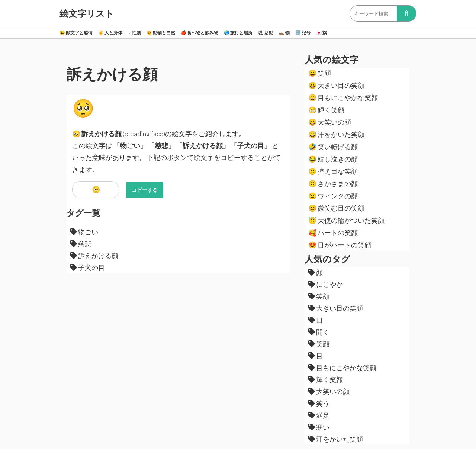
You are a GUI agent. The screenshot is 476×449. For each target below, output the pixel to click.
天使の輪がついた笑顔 (346, 220)
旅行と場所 (238, 33)
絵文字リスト (87, 13)
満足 (319, 415)
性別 (134, 33)
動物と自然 (161, 33)
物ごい (84, 232)
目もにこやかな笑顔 (343, 97)
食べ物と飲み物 (200, 33)
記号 (303, 33)
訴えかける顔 (94, 256)
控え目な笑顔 (333, 171)
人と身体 (110, 33)
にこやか (326, 284)
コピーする (145, 190)
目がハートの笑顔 (340, 245)
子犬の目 (88, 267)
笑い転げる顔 (333, 147)
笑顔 (320, 73)
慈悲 (81, 244)
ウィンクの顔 (333, 196)
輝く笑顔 (326, 110)
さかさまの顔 (333, 183)
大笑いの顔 (330, 122)
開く (319, 332)
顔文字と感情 (76, 33)
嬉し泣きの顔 (333, 159)
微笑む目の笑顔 (336, 208)
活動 (266, 33)
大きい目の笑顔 (336, 85)
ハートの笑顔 (333, 232)
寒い (319, 427)
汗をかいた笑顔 (336, 134)
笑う (319, 403)
